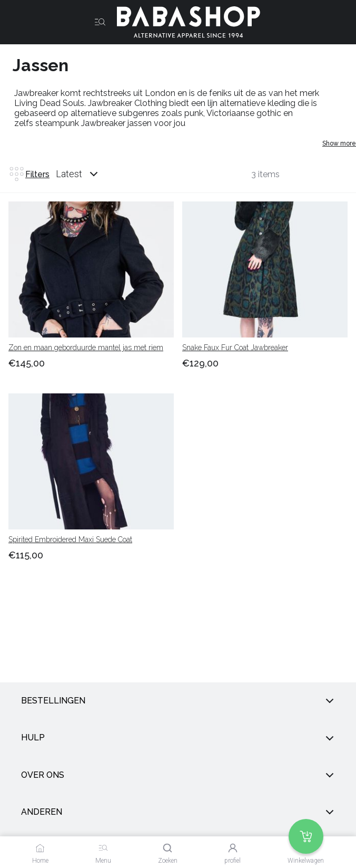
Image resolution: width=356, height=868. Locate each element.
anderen (178, 812)
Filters (29, 174)
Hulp (178, 738)
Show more (339, 143)
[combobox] (87, 174)
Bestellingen (178, 701)
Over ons (178, 775)
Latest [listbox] (69, 174)
